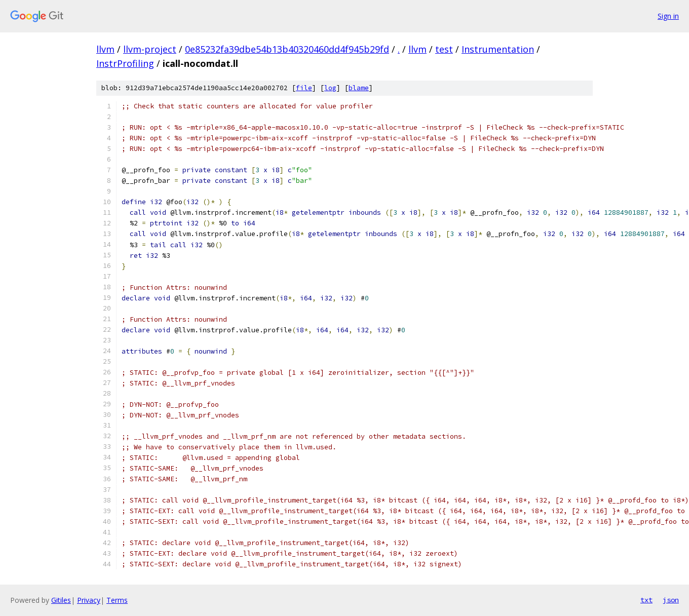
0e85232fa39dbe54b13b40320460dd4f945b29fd (287, 49)
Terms (117, 600)
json (671, 600)
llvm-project (150, 49)
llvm (105, 49)
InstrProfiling (125, 63)
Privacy (89, 600)
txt (646, 600)
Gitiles (61, 600)
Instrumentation (498, 49)
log (330, 88)
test (444, 49)
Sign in (668, 16)
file (304, 88)
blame (359, 88)
